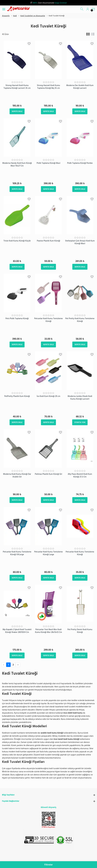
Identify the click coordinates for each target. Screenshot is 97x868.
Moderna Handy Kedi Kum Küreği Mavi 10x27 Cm (17, 164)
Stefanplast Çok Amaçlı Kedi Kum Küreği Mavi (80, 242)
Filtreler (49, 865)
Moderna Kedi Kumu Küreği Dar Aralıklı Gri (17, 475)
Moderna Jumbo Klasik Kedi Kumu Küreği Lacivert (80, 398)
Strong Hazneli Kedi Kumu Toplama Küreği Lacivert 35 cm (17, 87)
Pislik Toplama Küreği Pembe (80, 163)
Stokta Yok (80, 422)
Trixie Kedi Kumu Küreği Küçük (17, 241)
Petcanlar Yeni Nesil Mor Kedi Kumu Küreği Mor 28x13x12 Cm (48, 631)
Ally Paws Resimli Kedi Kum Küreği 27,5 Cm (80, 475)
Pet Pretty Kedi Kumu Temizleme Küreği (80, 320)
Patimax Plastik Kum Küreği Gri (48, 474)
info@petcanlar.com (53, 859)
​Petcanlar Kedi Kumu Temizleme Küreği (48, 320)
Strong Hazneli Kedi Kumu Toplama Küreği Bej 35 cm (48, 87)
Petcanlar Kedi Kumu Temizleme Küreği (80, 553)
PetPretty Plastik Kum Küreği (17, 396)
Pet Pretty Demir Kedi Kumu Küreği (80, 631)
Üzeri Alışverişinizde (48, 3)
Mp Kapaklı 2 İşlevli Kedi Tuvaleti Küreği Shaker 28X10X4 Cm (17, 631)
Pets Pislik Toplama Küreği (17, 319)
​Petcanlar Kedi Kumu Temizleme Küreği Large (48, 553)
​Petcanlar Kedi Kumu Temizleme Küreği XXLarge (17, 553)
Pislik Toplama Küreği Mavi (48, 163)
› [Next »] (18, 665)
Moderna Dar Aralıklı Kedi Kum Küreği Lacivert (80, 87)
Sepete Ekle (17, 111)
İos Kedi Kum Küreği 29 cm (48, 396)
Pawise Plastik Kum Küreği (48, 241)
